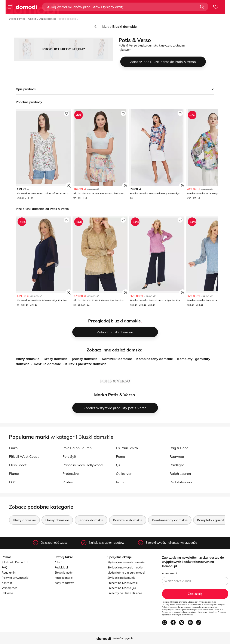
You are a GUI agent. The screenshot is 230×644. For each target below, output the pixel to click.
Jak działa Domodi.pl (15, 562)
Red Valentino (181, 482)
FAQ (4, 567)
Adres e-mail (170, 573)
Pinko (13, 448)
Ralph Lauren (180, 474)
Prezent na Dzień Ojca (122, 588)
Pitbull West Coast (24, 456)
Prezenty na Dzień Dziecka (125, 593)
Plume (14, 474)
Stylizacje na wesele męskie (125, 567)
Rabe (120, 482)
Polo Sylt (69, 456)
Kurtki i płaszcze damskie (86, 364)
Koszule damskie (47, 364)
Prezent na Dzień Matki (122, 583)
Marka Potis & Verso (115, 395)
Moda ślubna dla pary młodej (126, 573)
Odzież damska (48, 19)
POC (13, 482)
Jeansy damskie (85, 359)
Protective (71, 474)
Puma (121, 456)
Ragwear (177, 456)
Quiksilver (124, 474)
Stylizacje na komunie (121, 578)
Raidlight (177, 465)
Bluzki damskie (68, 19)
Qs (118, 465)
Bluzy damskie (28, 359)
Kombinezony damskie (155, 359)
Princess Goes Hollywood (83, 465)
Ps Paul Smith (127, 448)
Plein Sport (18, 465)
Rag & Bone (179, 448)
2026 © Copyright (123, 638)
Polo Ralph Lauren (77, 448)
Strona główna (17, 19)
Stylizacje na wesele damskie (126, 562)
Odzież (32, 19)
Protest (68, 482)
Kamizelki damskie (117, 359)
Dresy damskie (56, 359)
